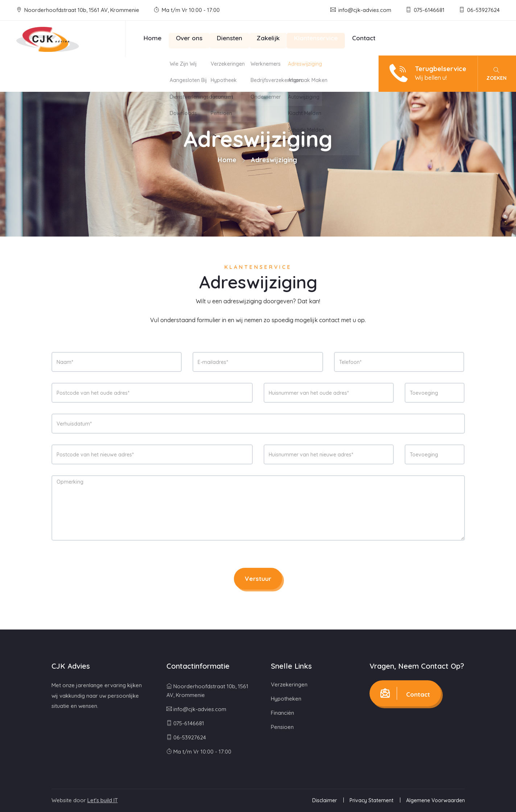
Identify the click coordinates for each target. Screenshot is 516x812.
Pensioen (282, 727)
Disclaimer (325, 800)
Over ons (189, 38)
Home (152, 38)
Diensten (230, 38)
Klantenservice (316, 38)
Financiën (282, 713)
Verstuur (258, 579)
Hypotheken (286, 699)
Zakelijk (268, 38)
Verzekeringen (289, 684)
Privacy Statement (371, 800)
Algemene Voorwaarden (435, 800)
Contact (364, 38)
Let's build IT (103, 800)
